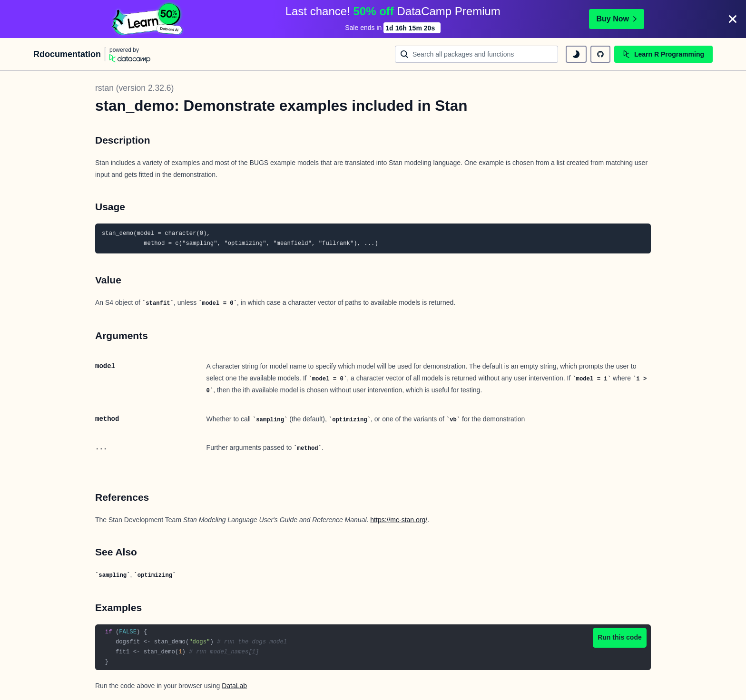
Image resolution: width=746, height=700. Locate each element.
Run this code (620, 637)
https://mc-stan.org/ (399, 520)
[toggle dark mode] (576, 54)
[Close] (733, 19)
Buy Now (617, 19)
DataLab (234, 686)
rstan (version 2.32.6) (134, 88)
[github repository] (600, 54)
